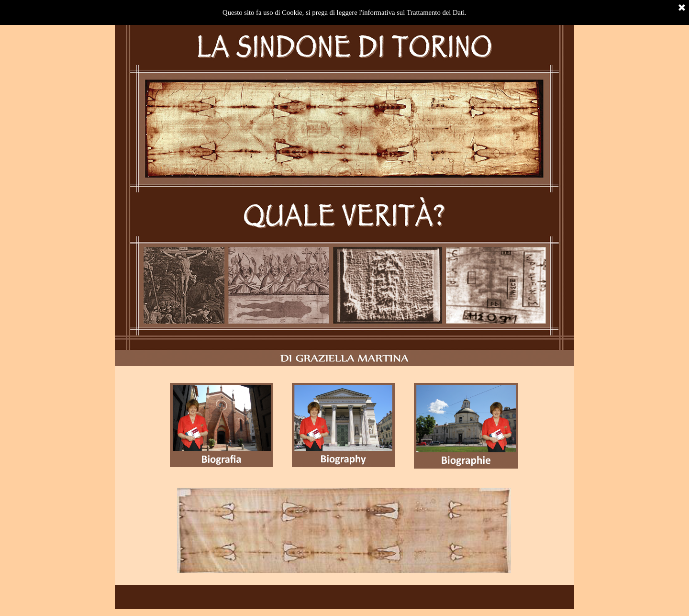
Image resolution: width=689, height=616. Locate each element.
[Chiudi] (682, 8)
